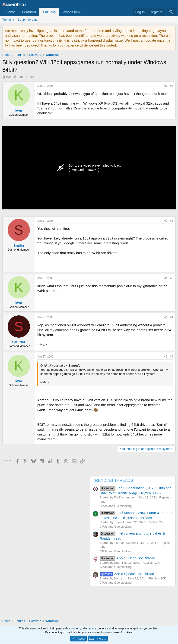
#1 (172, 86)
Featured (29, 12)
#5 (172, 357)
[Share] (165, 86)
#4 (172, 317)
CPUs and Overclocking (116, 506)
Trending (8, 20)
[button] (84, 12)
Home (10, 12)
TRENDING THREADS (113, 481)
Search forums (28, 20)
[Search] (171, 12)
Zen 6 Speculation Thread (127, 574)
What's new (72, 12)
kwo (9, 77)
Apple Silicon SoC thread (127, 558)
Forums (49, 12)
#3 (172, 278)
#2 (172, 221)
